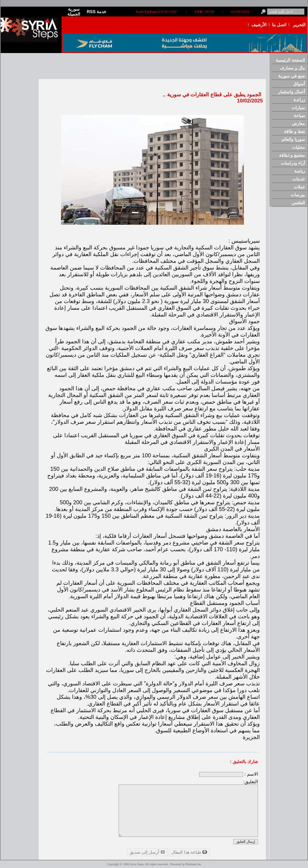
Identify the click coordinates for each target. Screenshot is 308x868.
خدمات (299, 179)
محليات (298, 147)
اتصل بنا (279, 25)
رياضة (300, 171)
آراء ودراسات (293, 163)
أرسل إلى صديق (147, 852)
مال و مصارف (292, 68)
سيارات (298, 108)
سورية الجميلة (74, 12)
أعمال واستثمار (292, 92)
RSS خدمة (97, 12)
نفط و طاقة (294, 131)
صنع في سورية (292, 76)
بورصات (298, 195)
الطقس (298, 203)
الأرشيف (259, 25)
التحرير (299, 25)
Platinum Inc (193, 864)
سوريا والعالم (293, 139)
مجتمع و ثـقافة (292, 155)
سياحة (299, 116)
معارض (298, 123)
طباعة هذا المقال (189, 852)
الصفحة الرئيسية (290, 60)
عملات (299, 187)
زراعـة (299, 100)
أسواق (299, 84)
